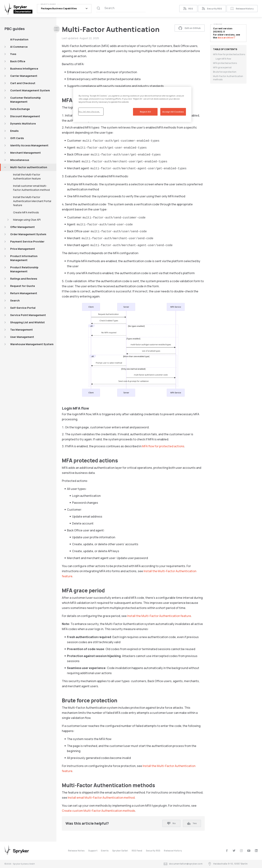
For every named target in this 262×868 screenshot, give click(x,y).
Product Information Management (24, 258)
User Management (22, 337)
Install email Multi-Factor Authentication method (101, 798)
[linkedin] (256, 851)
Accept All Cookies (173, 112)
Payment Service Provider (27, 241)
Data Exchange (20, 109)
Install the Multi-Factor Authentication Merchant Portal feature (32, 201)
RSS (188, 9)
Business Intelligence (24, 69)
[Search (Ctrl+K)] (121, 9)
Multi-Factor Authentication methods (228, 78)
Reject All (145, 112)
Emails (14, 131)
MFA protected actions (225, 63)
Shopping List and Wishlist (27, 322)
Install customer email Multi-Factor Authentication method (31, 188)
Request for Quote (23, 286)
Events (105, 851)
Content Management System (30, 90)
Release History (242, 9)
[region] (132, 104)
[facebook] (227, 851)
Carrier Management (24, 76)
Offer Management (22, 227)
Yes (192, 823)
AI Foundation (19, 39)
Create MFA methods (26, 212)
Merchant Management (25, 153)
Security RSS (212, 9)
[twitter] (234, 851)
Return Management (24, 293)
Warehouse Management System (32, 344)
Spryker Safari (120, 851)
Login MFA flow (223, 59)
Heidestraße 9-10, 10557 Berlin (228, 864)
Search (15, 300)
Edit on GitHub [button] (190, 28)
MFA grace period (222, 67)
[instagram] (241, 851)
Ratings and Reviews (24, 279)
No (171, 823)
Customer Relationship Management (25, 100)
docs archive (226, 38)
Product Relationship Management (24, 269)
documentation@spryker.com (183, 864)
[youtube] (249, 851)
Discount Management (25, 116)
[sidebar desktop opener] (56, 29)
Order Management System (28, 234)
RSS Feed (137, 851)
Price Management (23, 249)
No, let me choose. (89, 112)
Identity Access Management (29, 145)
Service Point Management (28, 315)
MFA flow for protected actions (163, 446)
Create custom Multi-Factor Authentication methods (99, 811)
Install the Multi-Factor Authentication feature (27, 176)
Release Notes (76, 851)
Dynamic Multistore (23, 124)
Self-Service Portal (23, 308)
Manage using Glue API (27, 220)
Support (93, 851)
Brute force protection (225, 72)
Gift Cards (17, 138)
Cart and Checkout (23, 83)
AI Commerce (19, 47)
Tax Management (21, 330)
